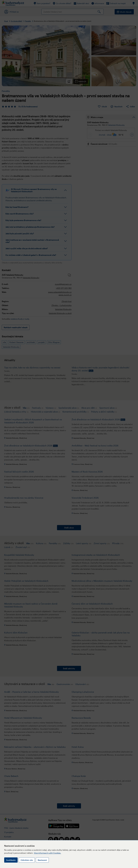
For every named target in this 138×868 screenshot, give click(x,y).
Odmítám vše (27, 860)
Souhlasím (11, 860)
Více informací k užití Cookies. (47, 853)
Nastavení (42, 860)
